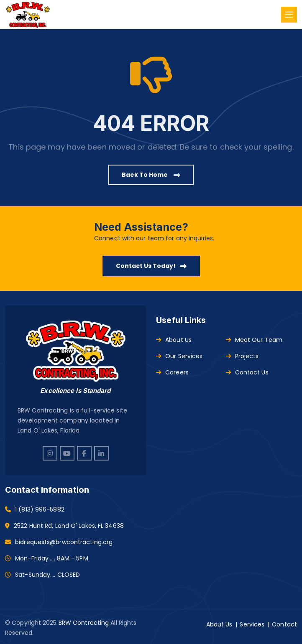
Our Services (179, 356)
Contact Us (247, 372)
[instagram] (50, 453)
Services (252, 624)
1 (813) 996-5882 (40, 509)
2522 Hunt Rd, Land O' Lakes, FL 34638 (69, 526)
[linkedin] (101, 453)
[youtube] (67, 453)
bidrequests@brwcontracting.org (64, 542)
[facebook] (84, 453)
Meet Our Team (254, 340)
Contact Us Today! (151, 266)
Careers (172, 372)
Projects (242, 356)
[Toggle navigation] (289, 15)
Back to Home (151, 175)
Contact (284, 624)
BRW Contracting (84, 623)
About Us (174, 340)
